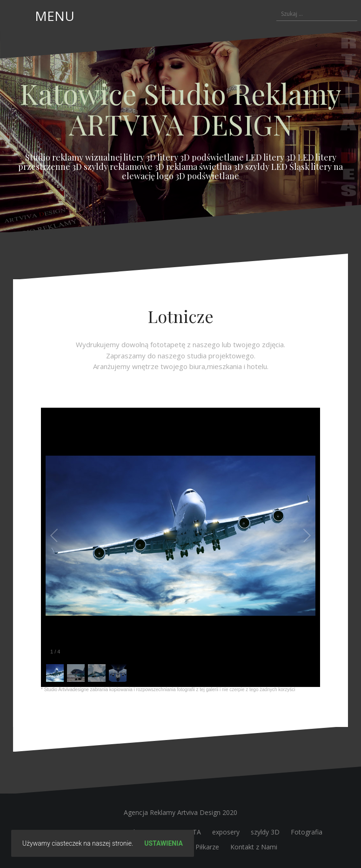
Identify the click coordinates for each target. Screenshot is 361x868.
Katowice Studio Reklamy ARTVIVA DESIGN (180, 108)
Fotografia (307, 832)
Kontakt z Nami (254, 847)
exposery (226, 832)
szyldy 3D (265, 832)
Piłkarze (207, 847)
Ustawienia (164, 843)
